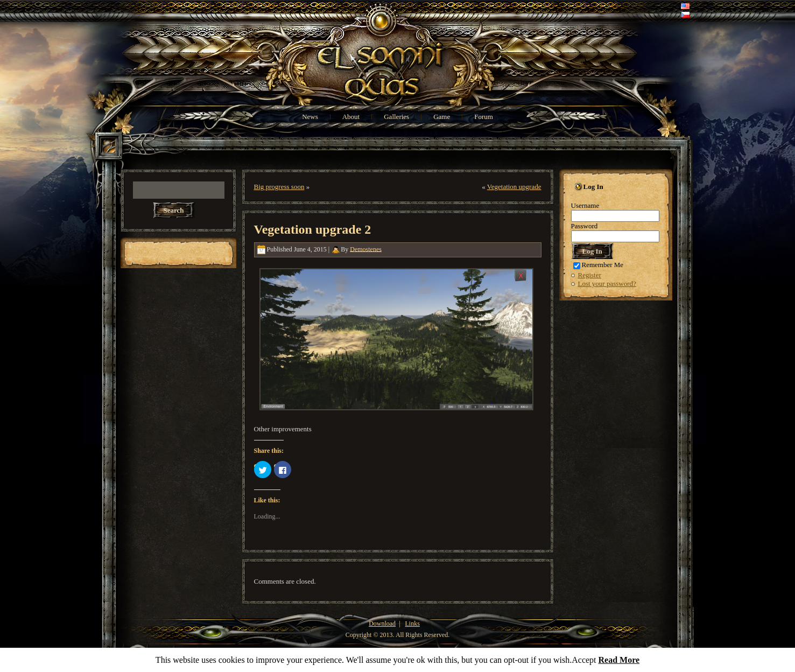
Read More (619, 660)
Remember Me (599, 265)
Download (382, 624)
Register (590, 275)
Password (585, 226)
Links (413, 624)
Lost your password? (607, 283)
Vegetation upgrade (514, 187)
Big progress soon (279, 187)
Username (585, 205)
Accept (584, 660)
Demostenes (366, 249)
